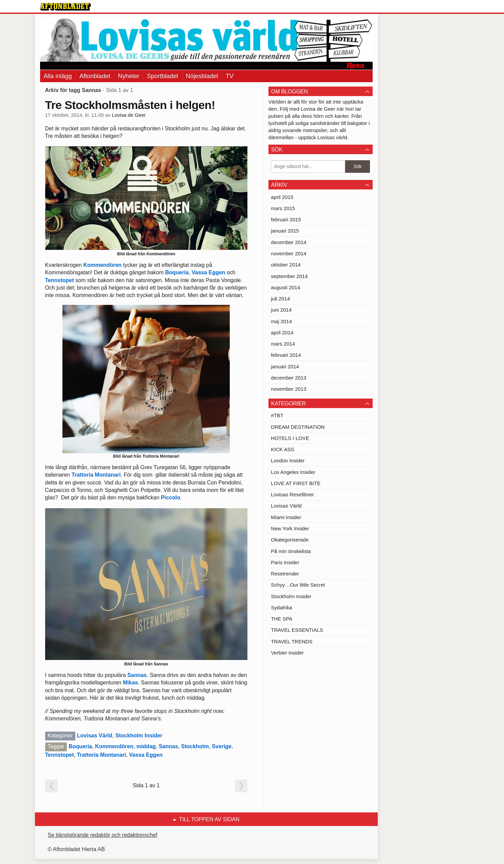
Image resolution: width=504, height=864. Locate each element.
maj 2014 (281, 321)
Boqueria (177, 272)
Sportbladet (163, 76)
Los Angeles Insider (293, 472)
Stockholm (195, 746)
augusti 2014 (285, 287)
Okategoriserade (290, 540)
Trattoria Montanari (96, 475)
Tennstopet (60, 280)
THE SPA (282, 619)
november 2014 (288, 253)
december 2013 (288, 378)
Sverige (222, 746)
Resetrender (285, 574)
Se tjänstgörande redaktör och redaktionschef (103, 835)
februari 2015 (286, 219)
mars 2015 (283, 208)
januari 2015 (285, 231)
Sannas (137, 675)
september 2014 (289, 276)
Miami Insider (286, 517)
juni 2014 (281, 310)
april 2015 (282, 197)
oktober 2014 (286, 265)
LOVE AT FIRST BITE (296, 483)
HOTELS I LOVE (290, 438)
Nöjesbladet (202, 76)
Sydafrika (282, 608)
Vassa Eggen (209, 272)
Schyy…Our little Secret (298, 585)
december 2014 (288, 242)
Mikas (130, 683)
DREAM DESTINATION (298, 427)
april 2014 (282, 333)
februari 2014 (286, 355)
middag (146, 746)
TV (230, 76)
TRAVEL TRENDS (292, 641)
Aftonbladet (95, 76)
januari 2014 (285, 366)
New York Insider (290, 528)
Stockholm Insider (139, 736)
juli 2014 (280, 299)
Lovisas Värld (95, 736)
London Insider (288, 461)
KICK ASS (282, 449)
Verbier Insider (287, 653)
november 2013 (288, 389)
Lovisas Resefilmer (292, 494)
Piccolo (171, 498)
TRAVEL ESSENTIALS (297, 630)
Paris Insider (285, 562)
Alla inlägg (58, 76)
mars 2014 (283, 344)
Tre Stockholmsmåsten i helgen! (130, 105)
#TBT (277, 415)
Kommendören (102, 265)
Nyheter (129, 76)
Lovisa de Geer (129, 115)
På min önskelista (291, 551)
